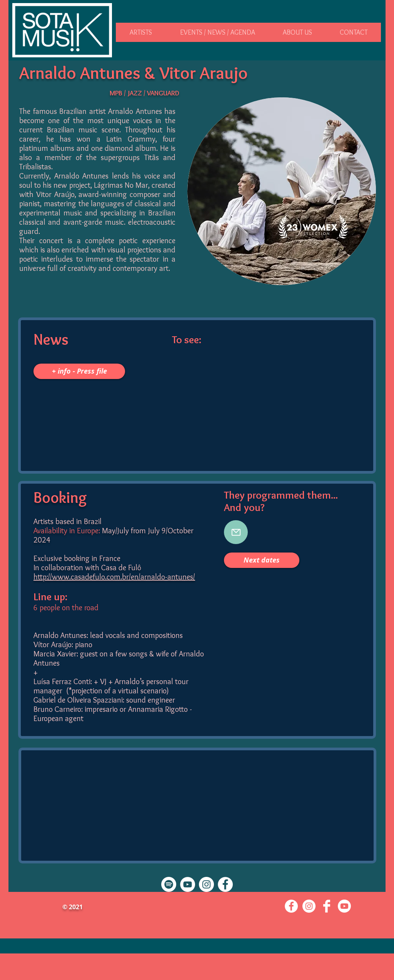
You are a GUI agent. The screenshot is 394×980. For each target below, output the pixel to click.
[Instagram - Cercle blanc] (206, 884)
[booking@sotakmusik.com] (236, 532)
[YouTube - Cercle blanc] (188, 884)
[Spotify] (169, 884)
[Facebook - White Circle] (225, 884)
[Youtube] (344, 906)
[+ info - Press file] (79, 371)
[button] (141, 32)
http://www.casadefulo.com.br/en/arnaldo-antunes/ (114, 577)
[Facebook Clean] (327, 906)
